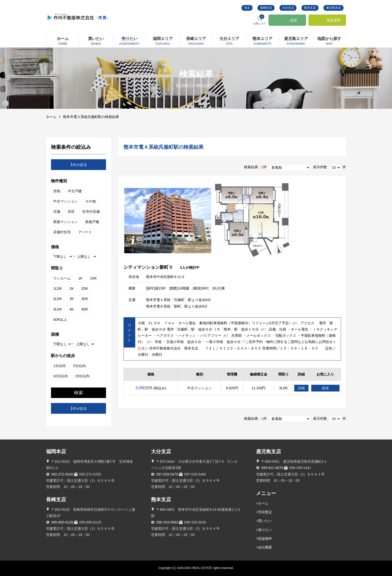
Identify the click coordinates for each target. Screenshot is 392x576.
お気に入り (260, 20)
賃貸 (293, 20)
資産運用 (333, 20)
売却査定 (265, 512)
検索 (78, 393)
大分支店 (288, 8)
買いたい (265, 521)
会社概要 (265, 547)
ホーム (51, 117)
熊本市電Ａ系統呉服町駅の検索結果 (91, 117)
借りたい (265, 530)
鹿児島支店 (333, 8)
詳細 (301, 388)
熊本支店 (310, 8)
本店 (247, 8)
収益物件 (265, 538)
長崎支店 (266, 8)
